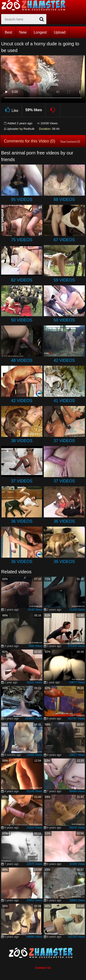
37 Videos (64, 441)
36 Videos (22, 521)
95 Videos (22, 200)
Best (8, 32)
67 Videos (64, 240)
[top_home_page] (36, 5)
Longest (40, 32)
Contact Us (43, 968)
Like (11, 110)
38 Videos (22, 441)
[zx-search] (24, 19)
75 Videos (22, 240)
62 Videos (22, 280)
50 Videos (22, 320)
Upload (60, 32)
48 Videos (22, 360)
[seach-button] (42, 19)
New (23, 32)
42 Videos (64, 360)
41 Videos (64, 401)
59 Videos (64, 280)
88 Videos (64, 200)
